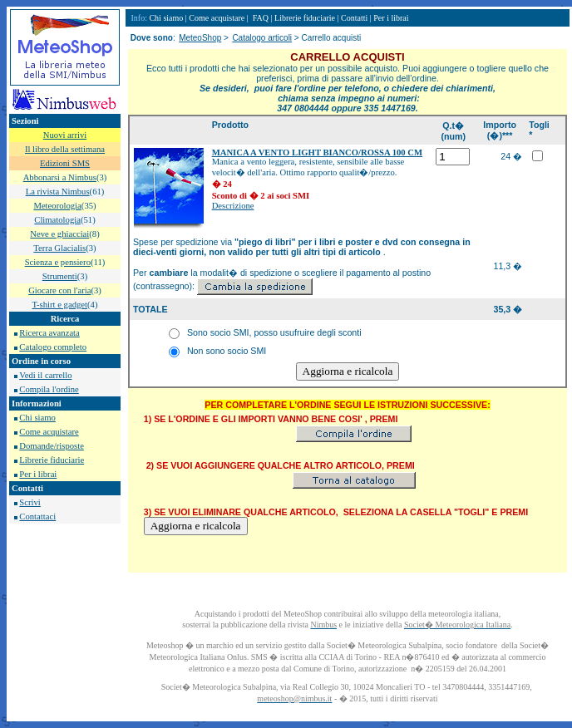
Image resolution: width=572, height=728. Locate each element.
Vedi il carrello (45, 375)
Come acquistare (49, 432)
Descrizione (233, 206)
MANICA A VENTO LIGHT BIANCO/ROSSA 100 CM (317, 152)
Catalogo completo (53, 347)
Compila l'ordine (49, 389)
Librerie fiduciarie (52, 460)
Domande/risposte (52, 446)
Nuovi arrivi (65, 135)
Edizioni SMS (65, 163)
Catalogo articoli (262, 38)
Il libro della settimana (65, 149)
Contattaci (37, 516)
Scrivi (30, 502)
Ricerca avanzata (49, 333)
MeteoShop (200, 38)
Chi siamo (37, 418)
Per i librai (38, 474)
